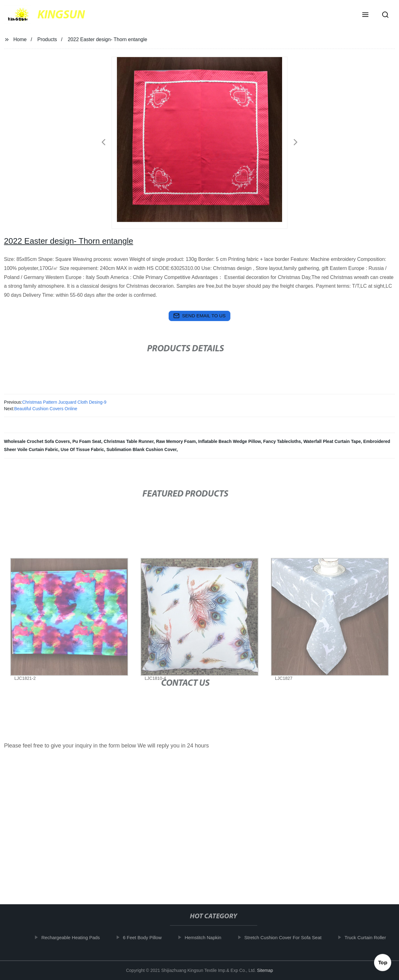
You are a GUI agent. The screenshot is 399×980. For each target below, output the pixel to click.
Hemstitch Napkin (208, 937)
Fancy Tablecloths (282, 441)
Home (20, 39)
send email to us (199, 316)
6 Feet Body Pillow (147, 937)
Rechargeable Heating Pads (75, 937)
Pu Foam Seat (87, 441)
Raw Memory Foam (176, 441)
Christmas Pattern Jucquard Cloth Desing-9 (64, 402)
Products (47, 39)
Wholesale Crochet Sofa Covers (37, 441)
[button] (365, 15)
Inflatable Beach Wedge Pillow (230, 441)
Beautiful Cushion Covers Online (46, 409)
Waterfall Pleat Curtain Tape (332, 441)
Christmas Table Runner (129, 441)
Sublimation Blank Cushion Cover (141, 449)
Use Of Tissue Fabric (82, 449)
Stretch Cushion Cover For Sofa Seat (288, 937)
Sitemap (265, 970)
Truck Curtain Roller (370, 937)
